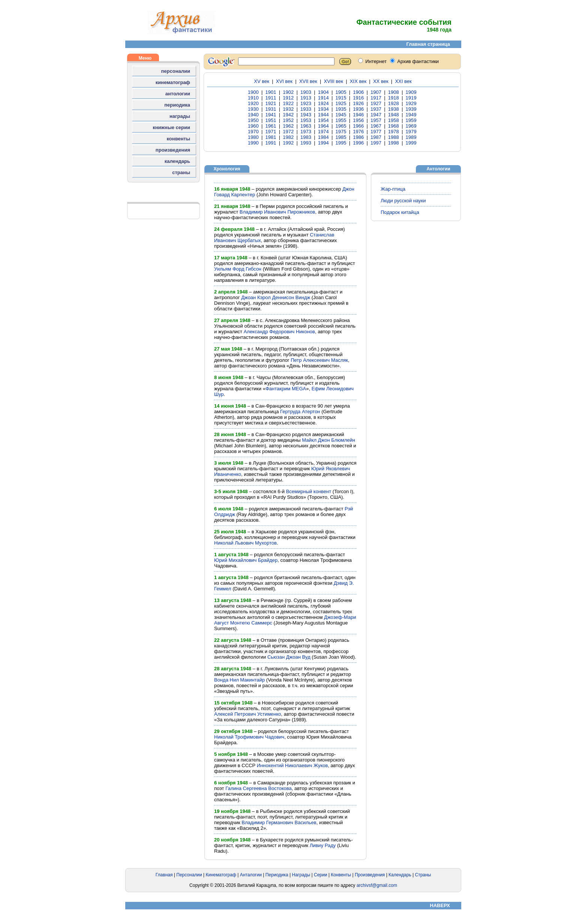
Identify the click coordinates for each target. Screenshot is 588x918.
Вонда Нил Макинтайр (239, 680)
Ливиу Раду (323, 845)
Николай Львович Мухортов (245, 543)
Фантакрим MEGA (286, 389)
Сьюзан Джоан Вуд (289, 657)
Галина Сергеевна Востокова (259, 788)
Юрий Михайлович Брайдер (246, 560)
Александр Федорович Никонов (279, 332)
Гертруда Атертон (300, 412)
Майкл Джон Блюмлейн (328, 440)
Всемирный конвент (309, 491)
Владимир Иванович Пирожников (277, 212)
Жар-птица (393, 189)
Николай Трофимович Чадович (249, 737)
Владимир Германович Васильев (279, 822)
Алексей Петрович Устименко (248, 714)
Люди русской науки (403, 201)
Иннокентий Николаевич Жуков (292, 765)
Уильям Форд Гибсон (238, 269)
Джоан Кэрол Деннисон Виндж (276, 297)
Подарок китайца (400, 212)
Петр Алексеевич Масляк (319, 360)
